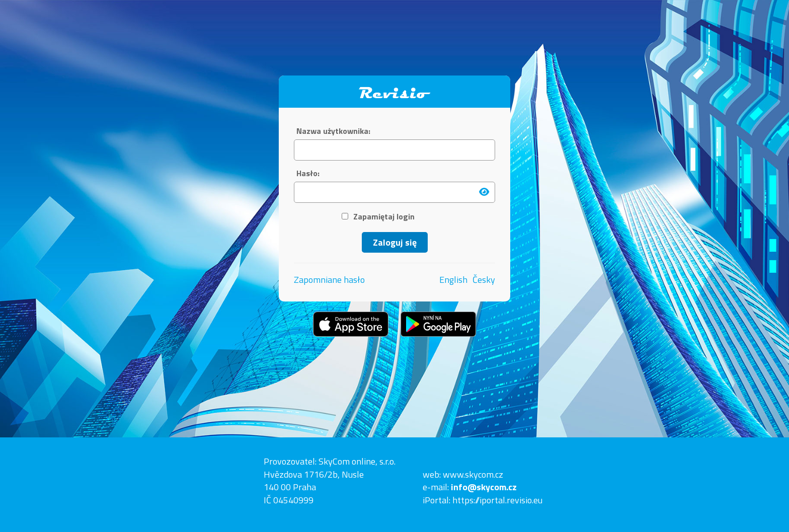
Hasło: (308, 173)
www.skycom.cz (473, 474)
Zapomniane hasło (329, 280)
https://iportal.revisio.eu (497, 500)
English (453, 280)
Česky (484, 280)
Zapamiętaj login (378, 217)
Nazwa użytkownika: (333, 131)
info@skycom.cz (484, 487)
